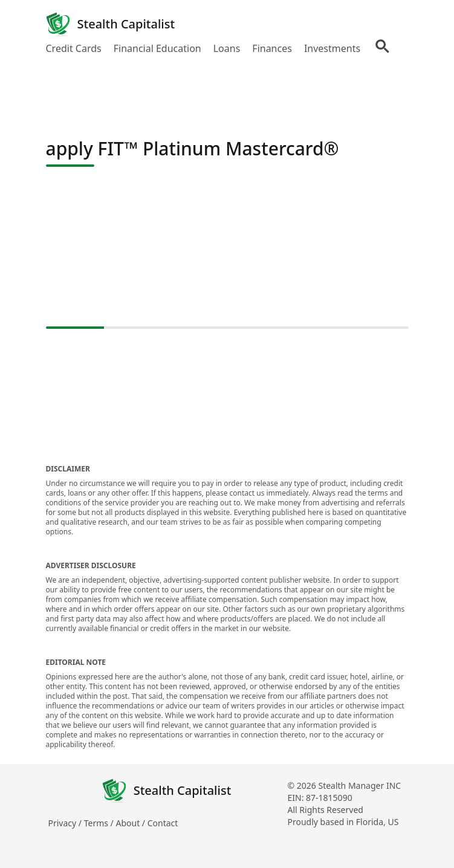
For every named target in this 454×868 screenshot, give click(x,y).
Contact (163, 823)
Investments (332, 48)
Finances (272, 48)
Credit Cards (74, 48)
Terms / (100, 823)
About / (131, 823)
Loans (227, 48)
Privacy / (66, 823)
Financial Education (157, 48)
